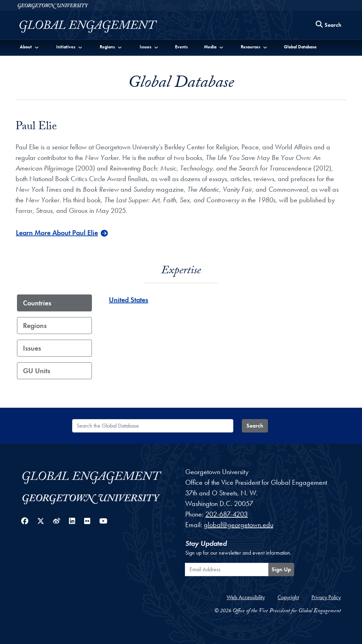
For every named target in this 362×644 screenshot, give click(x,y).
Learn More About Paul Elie (57, 233)
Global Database (300, 47)
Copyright (288, 597)
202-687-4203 (227, 514)
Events (181, 47)
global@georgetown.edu (239, 525)
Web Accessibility (246, 597)
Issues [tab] (32, 348)
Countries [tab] (37, 303)
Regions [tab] (35, 326)
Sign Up (281, 569)
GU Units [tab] (37, 371)
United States (129, 300)
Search (255, 426)
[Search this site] (329, 25)
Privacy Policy (326, 597)
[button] (30, 47)
